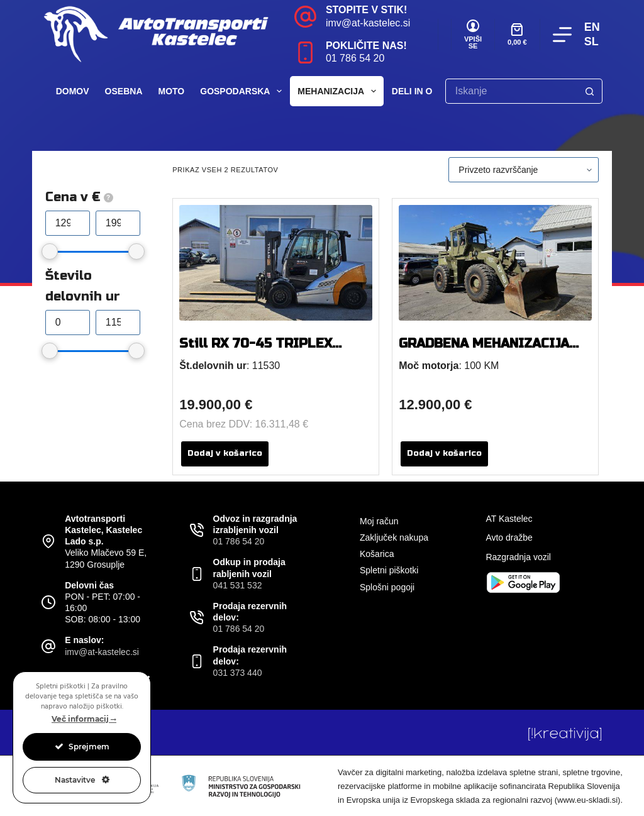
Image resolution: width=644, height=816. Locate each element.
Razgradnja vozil (518, 557)
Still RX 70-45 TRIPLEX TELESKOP (256, 351)
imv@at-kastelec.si (368, 23)
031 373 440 (238, 673)
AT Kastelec (509, 519)
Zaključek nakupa (394, 538)
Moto (172, 91)
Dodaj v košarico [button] (225, 453)
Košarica (377, 554)
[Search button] (590, 91)
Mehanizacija (339, 91)
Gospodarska (243, 91)
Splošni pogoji (387, 587)
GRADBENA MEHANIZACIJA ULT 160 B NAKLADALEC (484, 351)
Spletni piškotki (389, 570)
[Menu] (562, 35)
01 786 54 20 (355, 58)
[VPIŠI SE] (473, 35)
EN (592, 27)
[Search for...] (511, 91)
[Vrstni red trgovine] (524, 170)
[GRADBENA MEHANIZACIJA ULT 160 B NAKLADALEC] (495, 263)
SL (591, 41)
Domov (73, 91)
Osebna (124, 91)
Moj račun (379, 521)
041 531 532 (238, 585)
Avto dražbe (509, 538)
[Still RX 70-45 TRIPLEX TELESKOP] (276, 263)
